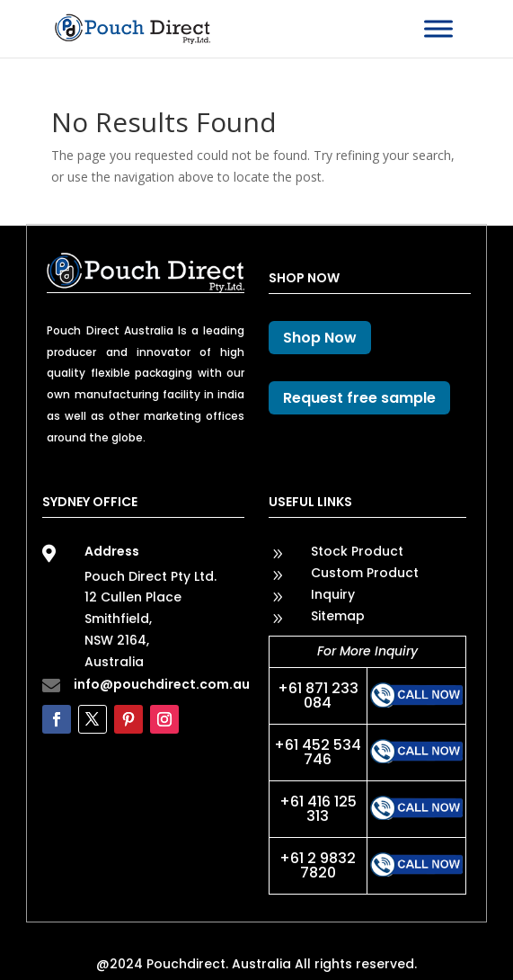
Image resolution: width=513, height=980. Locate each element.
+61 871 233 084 (318, 695)
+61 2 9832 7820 (318, 865)
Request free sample (359, 398)
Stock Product (357, 551)
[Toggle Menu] (438, 28)
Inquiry (333, 594)
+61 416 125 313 (318, 809)
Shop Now (320, 338)
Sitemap (338, 616)
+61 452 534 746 (318, 752)
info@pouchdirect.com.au (162, 684)
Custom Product (365, 573)
